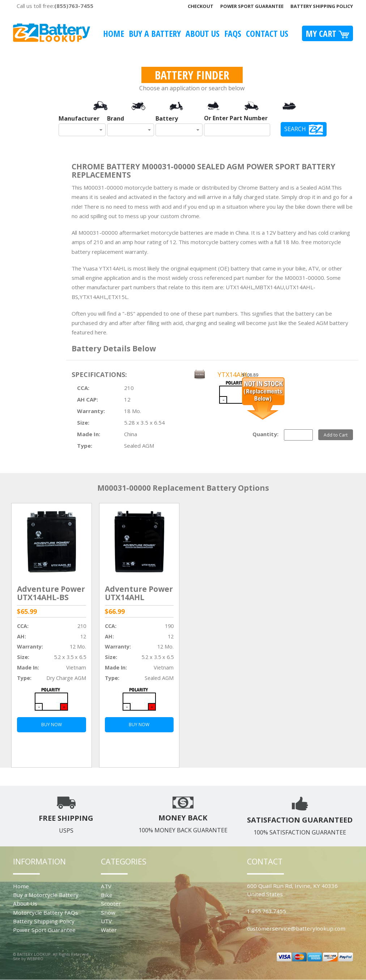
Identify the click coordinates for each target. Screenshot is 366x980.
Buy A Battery (155, 33)
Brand (116, 118)
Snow (108, 912)
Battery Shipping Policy (322, 6)
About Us (203, 33)
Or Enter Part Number (236, 118)
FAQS (233, 33)
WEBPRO (35, 959)
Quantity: (265, 434)
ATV (106, 886)
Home (114, 33)
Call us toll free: (55, 6)
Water (109, 930)
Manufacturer (79, 118)
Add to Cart (336, 435)
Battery (167, 118)
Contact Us (267, 33)
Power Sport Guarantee (252, 6)
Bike (107, 895)
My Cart (327, 33)
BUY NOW (52, 725)
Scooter (111, 903)
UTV (106, 921)
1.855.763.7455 (267, 911)
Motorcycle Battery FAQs (46, 912)
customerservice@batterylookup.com (296, 928)
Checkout (201, 6)
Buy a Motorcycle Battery (46, 895)
